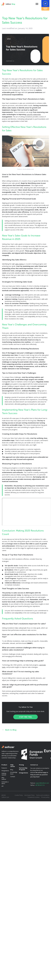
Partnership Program (23, 769)
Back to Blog (9, 730)
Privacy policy (45, 797)
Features (4, 768)
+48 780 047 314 (40, 785)
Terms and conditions (43, 795)
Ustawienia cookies (34, 797)
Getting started (4, 774)
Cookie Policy (19, 795)
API (2, 786)
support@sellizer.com (42, 783)
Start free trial (25, 717)
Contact (13, 777)
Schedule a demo (5, 783)
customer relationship (34, 114)
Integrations (5, 771)
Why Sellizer (4, 778)
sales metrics (20, 264)
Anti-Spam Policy (29, 795)
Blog (12, 770)
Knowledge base (14, 773)
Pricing (21, 765)
